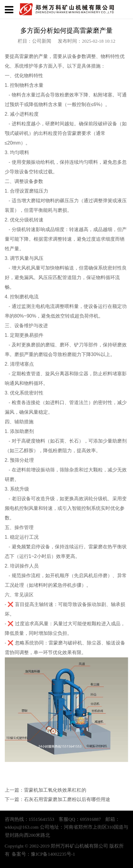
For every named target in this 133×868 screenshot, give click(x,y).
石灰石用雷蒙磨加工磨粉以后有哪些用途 (67, 799)
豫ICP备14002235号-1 (53, 854)
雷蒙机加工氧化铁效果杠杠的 (55, 790)
